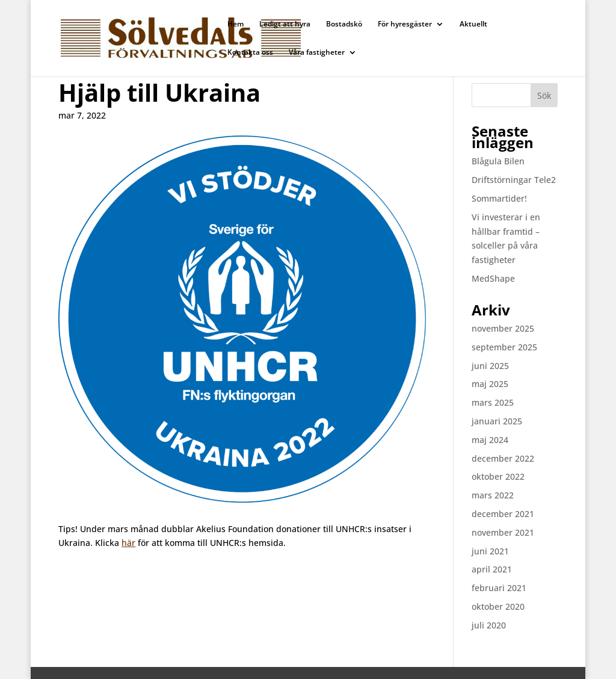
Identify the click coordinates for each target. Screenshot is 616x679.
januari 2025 (497, 421)
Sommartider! (499, 198)
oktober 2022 (498, 476)
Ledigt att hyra (285, 24)
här (128, 543)
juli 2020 (489, 625)
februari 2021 (499, 588)
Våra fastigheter (317, 53)
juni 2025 (490, 366)
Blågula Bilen (498, 161)
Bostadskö (344, 24)
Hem (236, 24)
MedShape (493, 278)
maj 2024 (490, 440)
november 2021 (503, 532)
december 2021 (503, 514)
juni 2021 (490, 551)
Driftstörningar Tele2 (514, 180)
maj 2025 (490, 384)
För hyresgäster (405, 24)
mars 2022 (493, 495)
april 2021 (492, 569)
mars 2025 (493, 402)
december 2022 (503, 458)
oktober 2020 (498, 606)
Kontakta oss (250, 53)
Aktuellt (473, 24)
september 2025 (504, 347)
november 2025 (503, 328)
